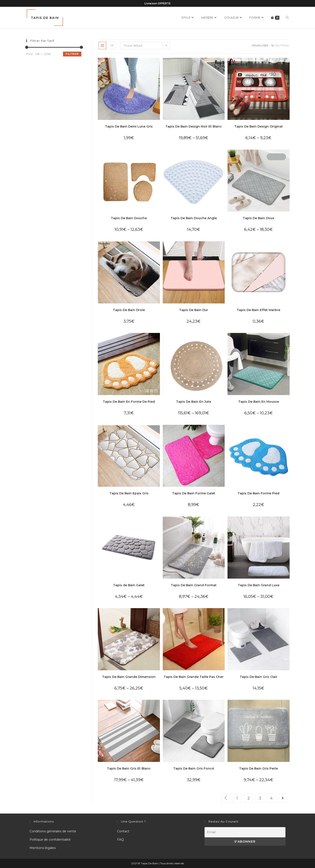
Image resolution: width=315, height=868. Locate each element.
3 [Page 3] (260, 798)
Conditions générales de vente (53, 831)
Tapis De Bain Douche (129, 218)
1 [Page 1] (237, 798)
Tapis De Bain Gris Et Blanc (129, 768)
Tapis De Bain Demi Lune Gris (129, 126)
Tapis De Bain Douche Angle (194, 218)
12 (272, 45)
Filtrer (72, 54)
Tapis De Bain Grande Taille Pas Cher (194, 677)
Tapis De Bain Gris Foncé (194, 768)
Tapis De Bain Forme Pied (258, 493)
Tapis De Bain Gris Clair (259, 677)
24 (277, 45)
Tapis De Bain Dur (194, 310)
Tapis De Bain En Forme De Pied (129, 402)
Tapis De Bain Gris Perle (258, 768)
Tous (285, 45)
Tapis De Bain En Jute (194, 402)
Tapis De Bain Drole (129, 310)
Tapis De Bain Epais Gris (129, 493)
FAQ (120, 840)
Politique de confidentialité (50, 840)
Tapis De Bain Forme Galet (194, 493)
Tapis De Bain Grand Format (194, 585)
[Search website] (287, 18)
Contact (123, 831)
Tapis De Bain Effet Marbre (258, 310)
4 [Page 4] (271, 798)
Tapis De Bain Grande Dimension (129, 677)
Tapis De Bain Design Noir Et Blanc (194, 126)
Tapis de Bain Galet (129, 585)
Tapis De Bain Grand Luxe (259, 585)
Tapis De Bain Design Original (258, 126)
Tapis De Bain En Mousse (259, 402)
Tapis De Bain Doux (259, 218)
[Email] (245, 832)
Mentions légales (43, 848)
